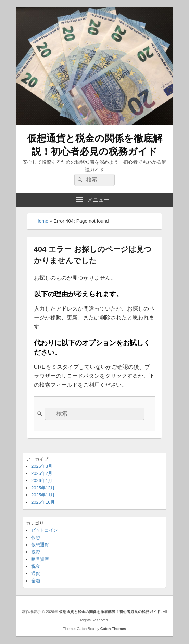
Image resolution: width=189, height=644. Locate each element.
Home (42, 221)
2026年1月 (42, 481)
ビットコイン (45, 530)
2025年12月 (43, 488)
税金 (36, 566)
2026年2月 (42, 473)
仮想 (36, 537)
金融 (36, 581)
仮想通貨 (40, 545)
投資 (36, 552)
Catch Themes (113, 629)
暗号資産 (40, 559)
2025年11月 (43, 495)
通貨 (36, 573)
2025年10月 (43, 502)
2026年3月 (42, 466)
